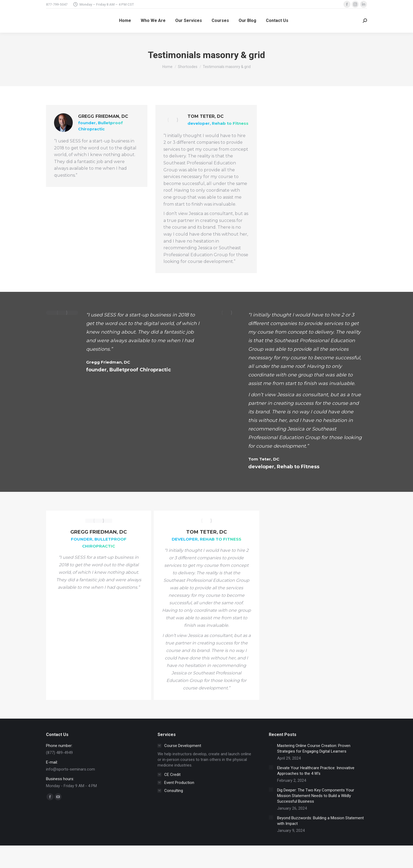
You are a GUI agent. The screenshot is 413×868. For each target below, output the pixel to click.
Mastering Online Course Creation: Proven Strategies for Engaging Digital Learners (314, 748)
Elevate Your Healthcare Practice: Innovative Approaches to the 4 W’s (316, 771)
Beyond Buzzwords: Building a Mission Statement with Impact (320, 821)
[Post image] (271, 745)
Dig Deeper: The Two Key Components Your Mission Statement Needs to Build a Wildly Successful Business (316, 796)
